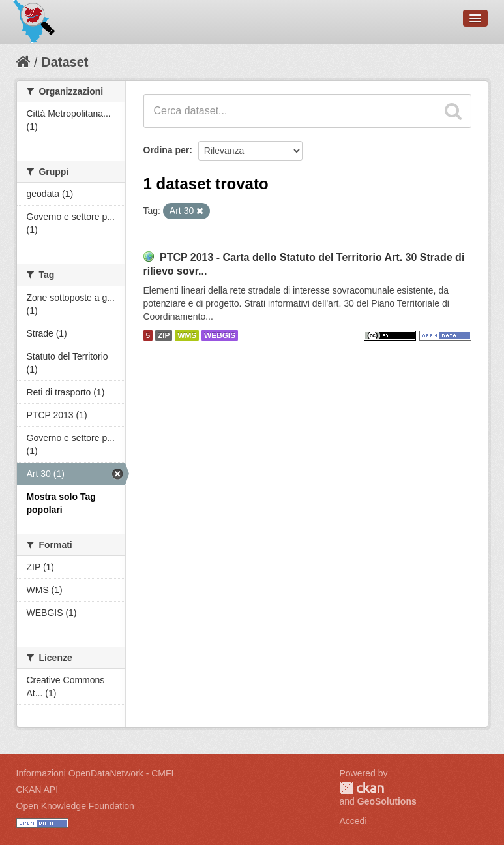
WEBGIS (220, 335)
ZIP (164, 335)
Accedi (353, 821)
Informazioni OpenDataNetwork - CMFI (95, 773)
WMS (187, 335)
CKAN (362, 788)
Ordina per (167, 150)
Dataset (65, 62)
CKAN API (37, 790)
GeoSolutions (387, 801)
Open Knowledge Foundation (75, 806)
